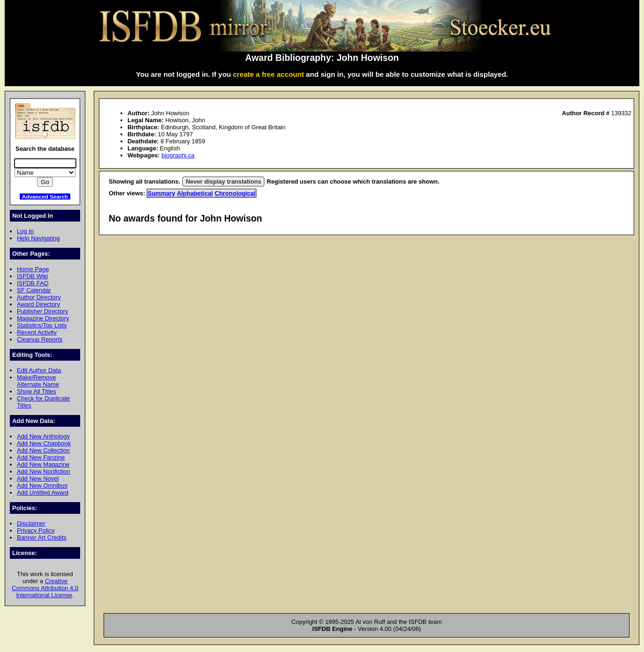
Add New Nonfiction (44, 471)
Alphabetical (195, 193)
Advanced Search (45, 196)
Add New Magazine (43, 464)
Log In (25, 231)
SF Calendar (34, 290)
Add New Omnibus (42, 485)
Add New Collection (43, 450)
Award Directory (38, 304)
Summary (161, 193)
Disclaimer (31, 523)
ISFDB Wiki (32, 276)
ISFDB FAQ (33, 283)
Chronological (235, 193)
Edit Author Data (39, 370)
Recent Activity (37, 332)
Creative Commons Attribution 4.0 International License (45, 588)
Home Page (33, 269)
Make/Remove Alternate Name (38, 381)
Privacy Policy (36, 530)
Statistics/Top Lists (42, 325)
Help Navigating (38, 238)
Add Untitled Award (43, 493)
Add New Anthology (43, 436)
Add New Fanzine (41, 457)
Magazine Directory (43, 318)
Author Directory (39, 297)
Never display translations (223, 182)
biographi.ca (178, 155)
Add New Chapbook (44, 443)
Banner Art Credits (42, 537)
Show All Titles (37, 391)
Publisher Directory (42, 311)
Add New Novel (38, 478)
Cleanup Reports (40, 339)
